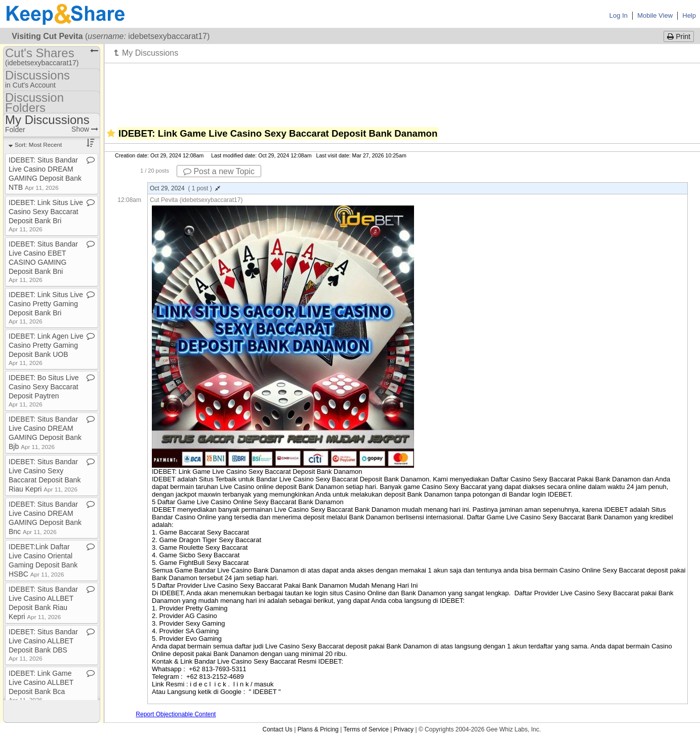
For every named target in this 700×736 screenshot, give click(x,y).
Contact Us (277, 729)
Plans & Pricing (318, 729)
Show (85, 129)
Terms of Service (366, 729)
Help (689, 15)
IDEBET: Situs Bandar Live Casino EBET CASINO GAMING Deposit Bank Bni (43, 261)
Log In (619, 15)
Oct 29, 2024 (185, 188)
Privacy (404, 729)
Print (679, 36)
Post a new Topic (219, 171)
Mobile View (655, 15)
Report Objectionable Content (176, 714)
